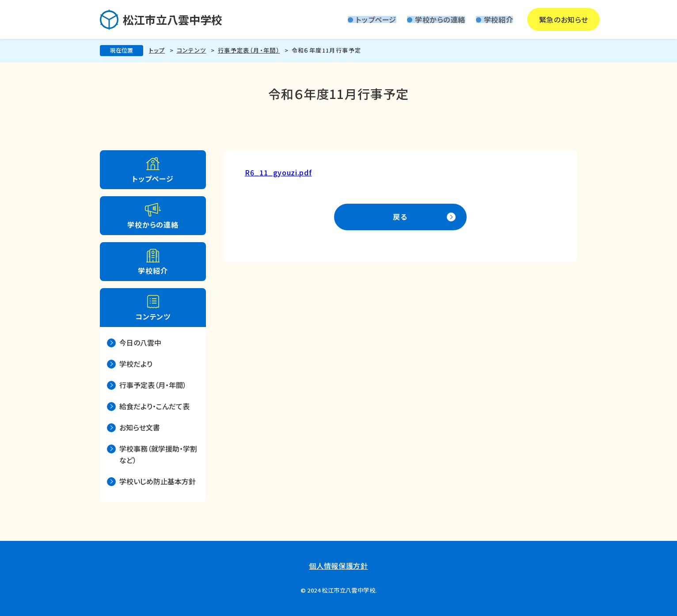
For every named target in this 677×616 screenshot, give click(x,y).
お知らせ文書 (140, 427)
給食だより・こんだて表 (154, 406)
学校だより (136, 364)
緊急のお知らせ (537, 19)
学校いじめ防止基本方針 (158, 481)
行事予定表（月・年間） (249, 50)
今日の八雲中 (140, 342)
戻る (400, 217)
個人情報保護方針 (338, 566)
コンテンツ (192, 50)
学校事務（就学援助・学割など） (158, 454)
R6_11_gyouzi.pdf (278, 172)
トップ (157, 50)
